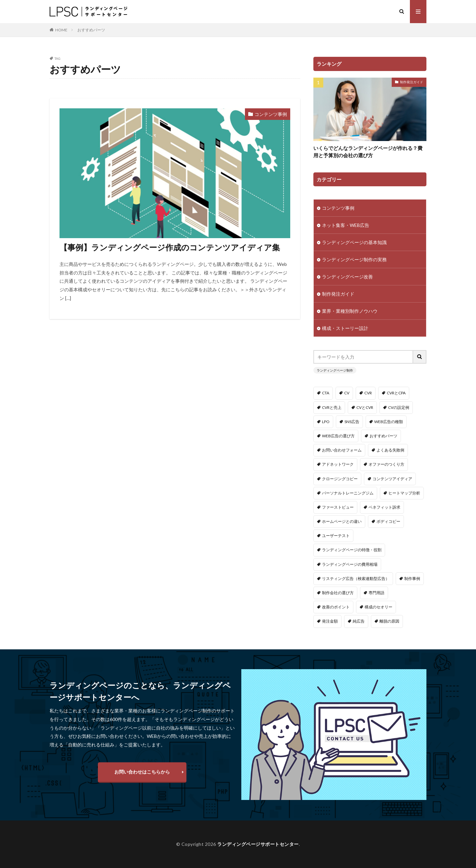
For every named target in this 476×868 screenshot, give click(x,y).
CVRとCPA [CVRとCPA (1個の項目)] (396, 393)
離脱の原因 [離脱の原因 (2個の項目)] (389, 621)
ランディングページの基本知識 (354, 242)
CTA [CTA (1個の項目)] (326, 393)
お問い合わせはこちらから (142, 772)
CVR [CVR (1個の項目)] (368, 393)
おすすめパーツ (91, 30)
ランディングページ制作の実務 (354, 259)
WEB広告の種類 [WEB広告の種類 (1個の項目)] (389, 422)
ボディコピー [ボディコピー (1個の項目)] (388, 521)
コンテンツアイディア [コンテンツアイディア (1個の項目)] (392, 479)
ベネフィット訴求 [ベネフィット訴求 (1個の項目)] (384, 507)
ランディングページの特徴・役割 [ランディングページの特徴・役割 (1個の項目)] (352, 550)
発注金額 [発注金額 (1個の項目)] (330, 621)
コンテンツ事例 (271, 114)
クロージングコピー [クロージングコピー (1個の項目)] (340, 479)
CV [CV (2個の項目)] (347, 393)
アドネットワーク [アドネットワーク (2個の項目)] (338, 464)
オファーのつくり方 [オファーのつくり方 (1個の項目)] (386, 464)
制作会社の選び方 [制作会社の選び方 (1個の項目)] (338, 593)
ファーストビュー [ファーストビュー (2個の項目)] (338, 507)
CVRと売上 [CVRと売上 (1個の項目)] (332, 407)
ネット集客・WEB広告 (346, 225)
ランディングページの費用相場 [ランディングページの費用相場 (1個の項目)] (350, 564)
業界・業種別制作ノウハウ (350, 311)
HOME (61, 30)
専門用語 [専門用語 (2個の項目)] (377, 593)
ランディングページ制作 (335, 370)
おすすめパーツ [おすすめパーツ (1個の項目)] (383, 436)
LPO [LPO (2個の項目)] (326, 422)
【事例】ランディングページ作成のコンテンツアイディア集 (170, 247)
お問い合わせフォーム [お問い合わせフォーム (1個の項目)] (342, 450)
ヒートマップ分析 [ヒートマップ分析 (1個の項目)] (404, 493)
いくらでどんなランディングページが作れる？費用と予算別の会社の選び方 (368, 152)
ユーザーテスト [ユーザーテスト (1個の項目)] (336, 536)
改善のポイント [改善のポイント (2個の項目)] (336, 607)
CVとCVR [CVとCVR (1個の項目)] (365, 407)
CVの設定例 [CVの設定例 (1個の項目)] (399, 407)
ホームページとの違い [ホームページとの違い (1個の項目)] (342, 521)
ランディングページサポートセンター (258, 844)
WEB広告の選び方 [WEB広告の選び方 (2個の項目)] (338, 436)
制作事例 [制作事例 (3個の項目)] (412, 579)
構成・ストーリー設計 (345, 328)
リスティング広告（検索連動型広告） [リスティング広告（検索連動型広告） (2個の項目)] (356, 579)
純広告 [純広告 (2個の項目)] (359, 621)
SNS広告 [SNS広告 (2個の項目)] (352, 422)
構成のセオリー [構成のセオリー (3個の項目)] (378, 607)
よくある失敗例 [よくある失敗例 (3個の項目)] (390, 450)
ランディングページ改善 (347, 277)
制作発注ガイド (412, 82)
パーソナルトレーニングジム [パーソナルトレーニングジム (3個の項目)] (348, 493)
